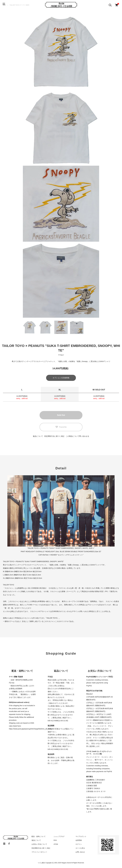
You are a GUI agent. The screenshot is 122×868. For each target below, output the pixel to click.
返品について (38, 437)
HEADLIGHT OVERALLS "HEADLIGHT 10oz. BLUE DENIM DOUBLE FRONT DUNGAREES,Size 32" (63, 552)
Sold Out (61, 415)
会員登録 (79, 841)
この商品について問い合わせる (77, 437)
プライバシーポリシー (39, 852)
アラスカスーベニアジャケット (35, 565)
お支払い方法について (39, 845)
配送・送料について (39, 837)
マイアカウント (81, 837)
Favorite (61, 427)
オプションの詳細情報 (61, 378)
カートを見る (80, 848)
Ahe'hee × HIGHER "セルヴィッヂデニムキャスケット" (63, 555)
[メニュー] (5, 5)
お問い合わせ (80, 852)
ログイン (79, 845)
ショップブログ (59, 837)
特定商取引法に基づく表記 (54, 437)
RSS (55, 841)
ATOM (56, 845)
